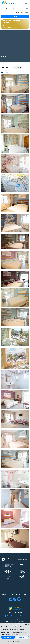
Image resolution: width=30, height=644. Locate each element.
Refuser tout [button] (22, 637)
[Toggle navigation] (26, 3)
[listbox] (26, 625)
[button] (15, 641)
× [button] (28, 625)
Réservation (15, 17)
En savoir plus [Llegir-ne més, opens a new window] (14, 634)
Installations (10, 68)
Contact (23, 616)
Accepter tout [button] (8, 637)
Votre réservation (11, 616)
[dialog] (15, 633)
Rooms (19, 68)
